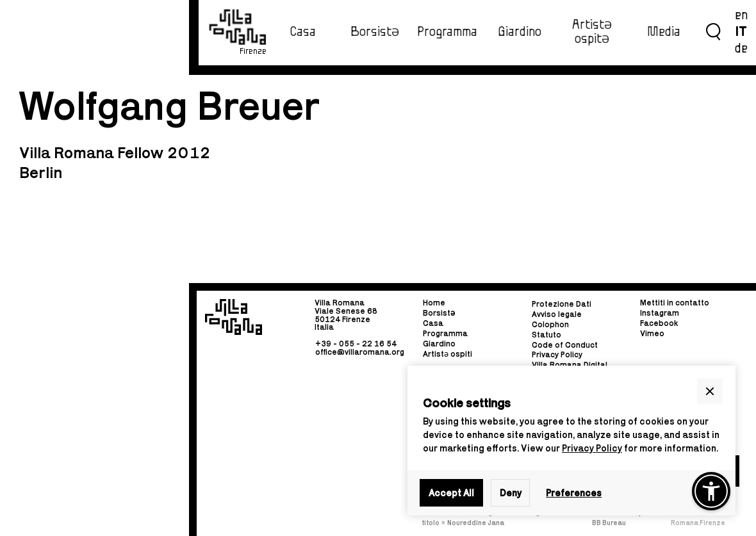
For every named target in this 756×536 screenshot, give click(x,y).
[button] (710, 391)
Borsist (439, 313)
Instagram (660, 313)
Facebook (659, 323)
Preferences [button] (574, 493)
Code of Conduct (565, 345)
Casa (303, 32)
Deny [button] (511, 493)
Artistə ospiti (448, 354)
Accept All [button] (451, 493)
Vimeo (652, 333)
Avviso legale (557, 314)
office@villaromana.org (360, 352)
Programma (447, 32)
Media (664, 32)
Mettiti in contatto (675, 303)
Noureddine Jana (476, 523)
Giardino (520, 32)
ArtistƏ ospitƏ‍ (592, 32)
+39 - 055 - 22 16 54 (356, 344)
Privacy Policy (592, 448)
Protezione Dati (562, 304)
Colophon (550, 324)
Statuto (546, 335)
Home (434, 303)
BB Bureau (609, 523)
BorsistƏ (375, 32)
